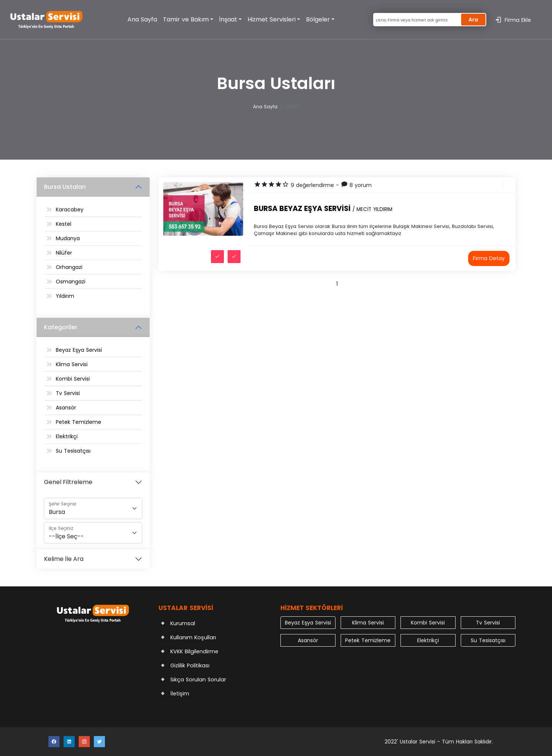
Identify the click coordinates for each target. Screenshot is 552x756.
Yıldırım (65, 296)
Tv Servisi (68, 393)
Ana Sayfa (142, 19)
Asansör (66, 408)
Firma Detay (489, 258)
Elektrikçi (67, 436)
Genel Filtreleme (68, 482)
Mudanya (68, 238)
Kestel (64, 224)
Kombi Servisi (73, 379)
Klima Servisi (72, 364)
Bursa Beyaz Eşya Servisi (323, 209)
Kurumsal (183, 623)
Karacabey (70, 210)
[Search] (416, 20)
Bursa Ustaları (65, 187)
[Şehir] (93, 508)
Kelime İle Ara (64, 559)
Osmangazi (71, 282)
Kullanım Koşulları (193, 637)
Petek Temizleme (79, 422)
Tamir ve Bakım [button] (186, 19)
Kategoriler (61, 327)
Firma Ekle (513, 20)
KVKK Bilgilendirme (194, 651)
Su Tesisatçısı (73, 451)
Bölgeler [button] (318, 19)
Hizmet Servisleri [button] (272, 19)
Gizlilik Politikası (190, 665)
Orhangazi (69, 267)
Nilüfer (64, 253)
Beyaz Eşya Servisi (79, 350)
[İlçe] (93, 533)
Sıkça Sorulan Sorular (198, 680)
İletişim (180, 694)
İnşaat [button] (228, 19)
